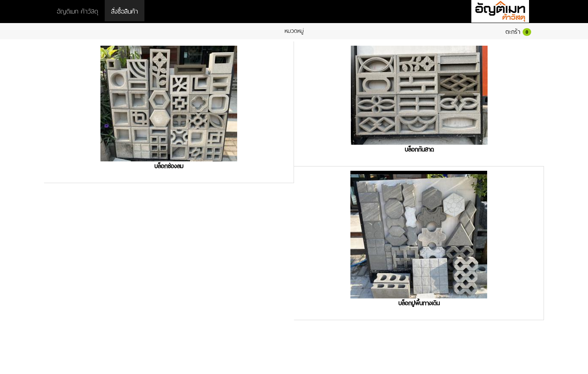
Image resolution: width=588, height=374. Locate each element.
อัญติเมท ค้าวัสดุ (78, 10)
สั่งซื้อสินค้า (125, 10)
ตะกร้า (518, 31)
